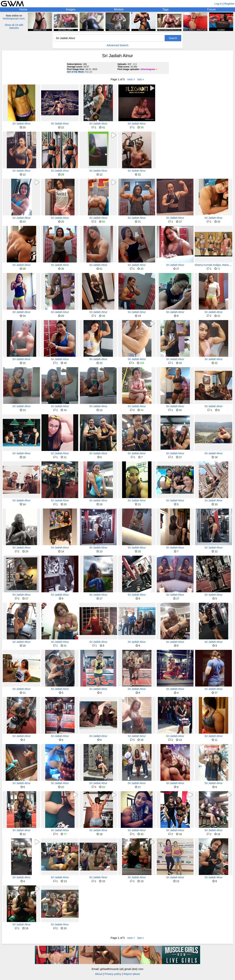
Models (119, 9)
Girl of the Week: (76, 72)
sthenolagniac (148, 69)
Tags (165, 9)
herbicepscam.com (14, 19)
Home (23, 9)
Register (229, 4)
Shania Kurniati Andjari (208, 265)
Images (71, 9)
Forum (211, 9)
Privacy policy (113, 974)
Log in (218, 4)
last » (141, 79)
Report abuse (132, 974)
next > (131, 79)
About (98, 974)
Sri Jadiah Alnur (21, 124)
